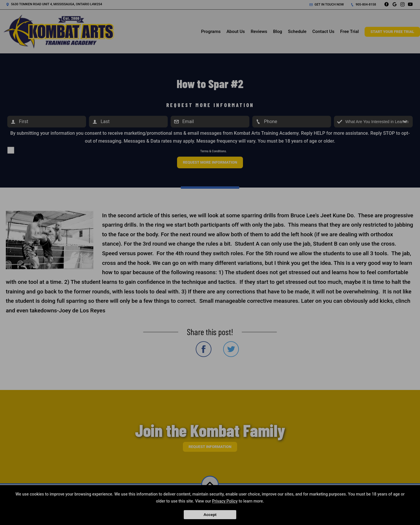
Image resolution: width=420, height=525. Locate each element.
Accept (210, 515)
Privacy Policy (225, 501)
